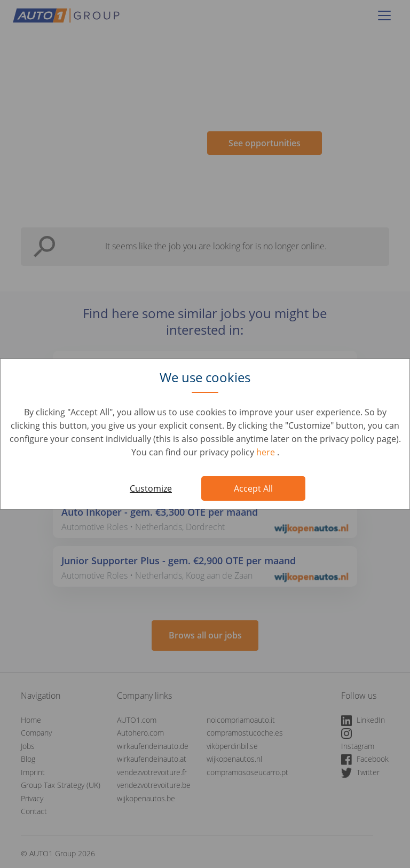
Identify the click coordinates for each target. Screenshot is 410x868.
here (267, 452)
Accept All (253, 488)
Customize (151, 488)
